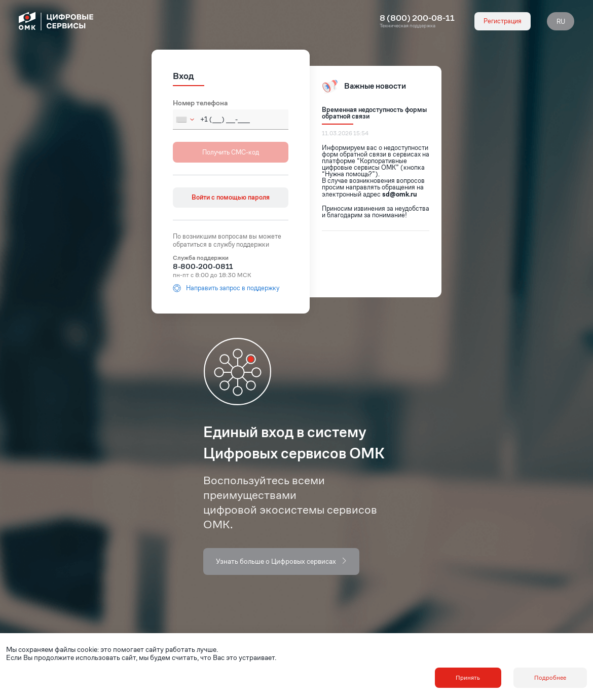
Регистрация (503, 21)
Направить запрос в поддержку (226, 288)
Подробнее (550, 677)
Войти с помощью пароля (231, 197)
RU (561, 22)
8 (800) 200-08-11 (417, 18)
